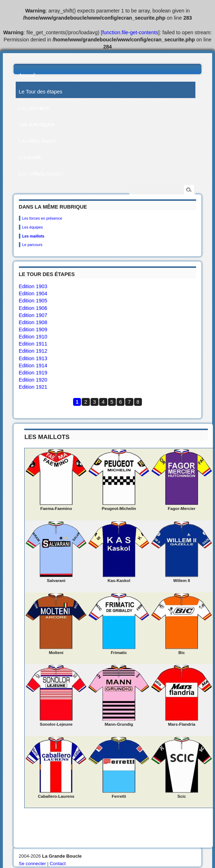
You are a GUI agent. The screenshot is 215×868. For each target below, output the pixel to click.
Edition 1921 (33, 387)
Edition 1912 (33, 351)
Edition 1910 (33, 337)
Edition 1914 (33, 366)
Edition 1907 (33, 315)
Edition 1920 (33, 380)
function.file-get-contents (130, 32)
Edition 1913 (33, 358)
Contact (58, 864)
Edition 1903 (33, 286)
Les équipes (32, 227)
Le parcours (32, 245)
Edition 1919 (33, 373)
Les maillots (33, 236)
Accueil (27, 75)
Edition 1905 (33, 301)
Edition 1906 (33, 308)
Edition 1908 (33, 322)
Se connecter (32, 864)
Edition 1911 (33, 344)
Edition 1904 (33, 293)
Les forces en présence (42, 218)
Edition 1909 (33, 330)
